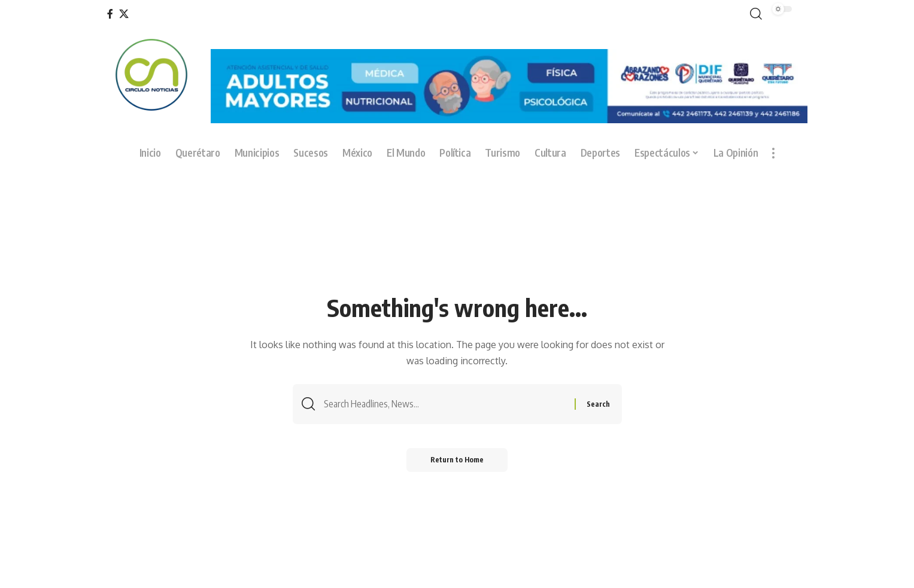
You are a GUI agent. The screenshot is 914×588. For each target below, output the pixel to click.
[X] (124, 14)
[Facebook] (110, 14)
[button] (754, 14)
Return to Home (457, 460)
